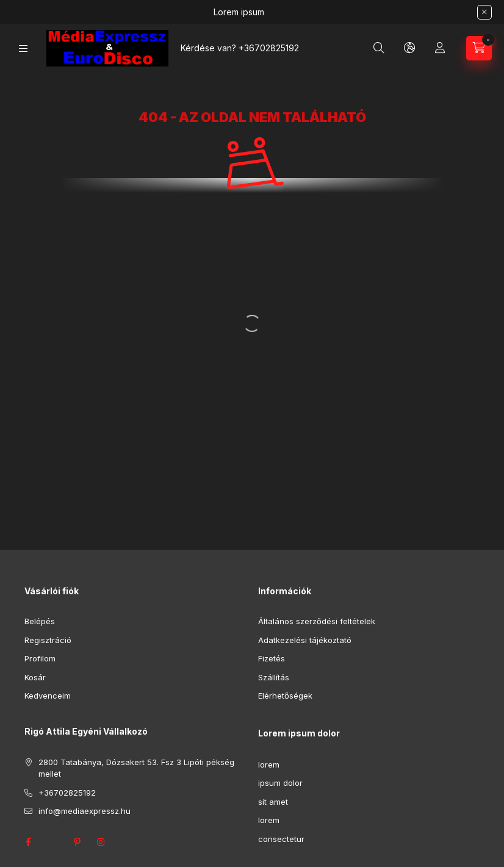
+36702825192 (269, 48)
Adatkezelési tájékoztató (305, 640)
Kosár (35, 677)
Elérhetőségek (285, 696)
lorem (269, 764)
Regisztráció (48, 640)
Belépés (40, 621)
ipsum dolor (280, 783)
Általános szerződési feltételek (317, 621)
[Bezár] (484, 12)
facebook (28, 842)
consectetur (281, 839)
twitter (52, 842)
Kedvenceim (48, 696)
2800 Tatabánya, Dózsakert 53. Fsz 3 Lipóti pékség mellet (136, 768)
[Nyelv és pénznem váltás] (409, 48)
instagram (101, 842)
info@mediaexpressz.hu (85, 811)
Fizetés (272, 658)
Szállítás (274, 677)
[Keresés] (379, 48)
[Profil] (440, 48)
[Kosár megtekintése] (479, 48)
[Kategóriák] (23, 49)
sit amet (273, 802)
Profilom (40, 658)
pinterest (77, 842)
